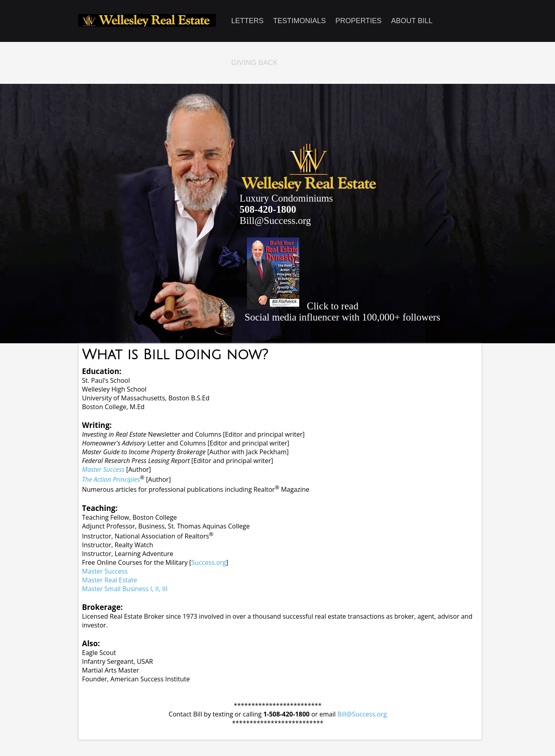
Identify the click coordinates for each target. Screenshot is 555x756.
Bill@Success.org (276, 221)
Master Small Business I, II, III (125, 589)
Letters (248, 21)
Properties (359, 21)
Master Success (104, 469)
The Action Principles (111, 479)
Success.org (209, 562)
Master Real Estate (110, 580)
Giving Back (255, 63)
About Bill (412, 21)
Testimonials (300, 21)
